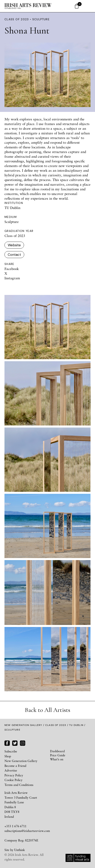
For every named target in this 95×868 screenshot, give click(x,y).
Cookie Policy (14, 780)
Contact (14, 255)
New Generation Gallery (23, 725)
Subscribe (11, 751)
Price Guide (58, 755)
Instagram (12, 278)
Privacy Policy (14, 775)
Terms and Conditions (19, 785)
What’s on (57, 759)
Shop (8, 756)
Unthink (20, 850)
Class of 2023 (56, 725)
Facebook (12, 269)
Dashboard (57, 751)
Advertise (11, 770)
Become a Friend (15, 766)
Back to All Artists (47, 710)
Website (14, 245)
